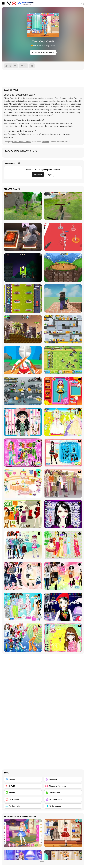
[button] (9, 138)
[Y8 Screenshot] (63, 806)
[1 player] (23, 779)
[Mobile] (23, 793)
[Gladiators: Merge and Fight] (23, 360)
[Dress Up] (63, 779)
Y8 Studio (45, 142)
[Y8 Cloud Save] (63, 799)
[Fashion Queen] (63, 453)
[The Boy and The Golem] (23, 206)
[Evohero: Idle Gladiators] (63, 268)
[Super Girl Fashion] (23, 514)
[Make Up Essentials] (63, 514)
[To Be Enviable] (63, 638)
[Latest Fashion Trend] (23, 638)
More (43, 862)
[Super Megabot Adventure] (23, 329)
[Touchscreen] (63, 793)
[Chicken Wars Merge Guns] (63, 360)
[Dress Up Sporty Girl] (23, 576)
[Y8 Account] (23, 799)
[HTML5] (23, 786)
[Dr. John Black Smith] (23, 237)
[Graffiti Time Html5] (23, 268)
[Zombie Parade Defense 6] (63, 329)
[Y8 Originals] (23, 806)
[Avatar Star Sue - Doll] (63, 391)
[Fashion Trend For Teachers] (63, 484)
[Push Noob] (63, 298)
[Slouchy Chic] (63, 576)
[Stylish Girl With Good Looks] (63, 607)
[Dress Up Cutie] (23, 422)
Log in (49, 174)
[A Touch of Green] (23, 453)
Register (38, 174)
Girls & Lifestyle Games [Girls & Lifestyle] (21, 142)
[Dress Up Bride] (63, 422)
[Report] (24, 66)
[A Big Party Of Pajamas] (23, 607)
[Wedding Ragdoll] (63, 237)
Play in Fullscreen (43, 52)
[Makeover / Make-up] (63, 786)
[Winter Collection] (23, 545)
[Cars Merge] (23, 298)
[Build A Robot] (23, 391)
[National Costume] (63, 545)
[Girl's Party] (23, 484)
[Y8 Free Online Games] (12, 3)
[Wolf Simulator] (63, 206)
